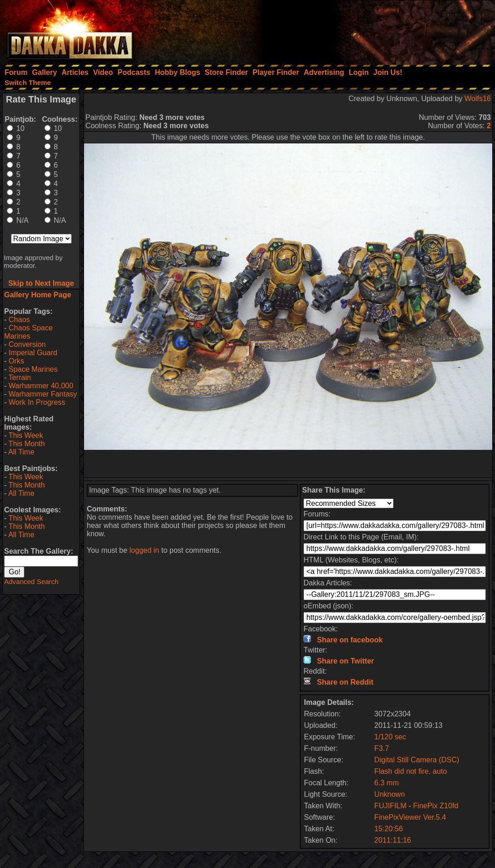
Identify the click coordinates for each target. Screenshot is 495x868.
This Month (26, 444)
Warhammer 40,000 (41, 386)
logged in (144, 550)
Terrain (20, 377)
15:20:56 (388, 829)
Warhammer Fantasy (43, 394)
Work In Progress (37, 402)
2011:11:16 (393, 840)
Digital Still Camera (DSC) (417, 760)
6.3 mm (386, 783)
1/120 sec (390, 737)
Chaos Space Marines (28, 332)
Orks (17, 361)
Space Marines (33, 369)
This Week (25, 435)
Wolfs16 (478, 99)
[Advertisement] (371, 30)
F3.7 (382, 748)
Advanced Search (31, 582)
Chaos (19, 320)
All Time (21, 452)
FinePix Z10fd (436, 806)
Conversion (27, 344)
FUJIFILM (390, 806)
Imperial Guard (33, 353)
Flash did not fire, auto (411, 771)
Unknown (390, 794)
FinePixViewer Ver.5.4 (410, 817)
